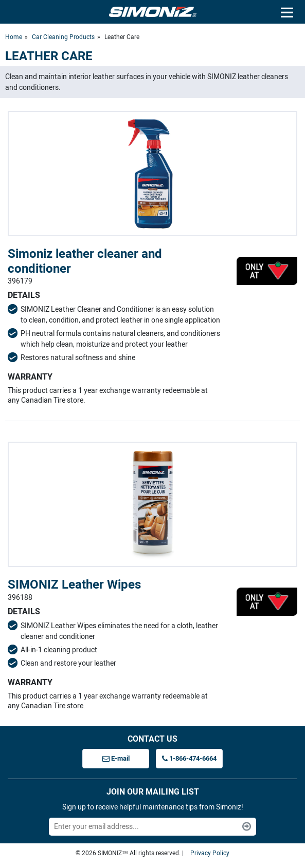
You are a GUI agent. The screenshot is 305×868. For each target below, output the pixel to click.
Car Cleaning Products (63, 37)
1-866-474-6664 (189, 758)
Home (14, 37)
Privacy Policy (210, 853)
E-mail (116, 758)
